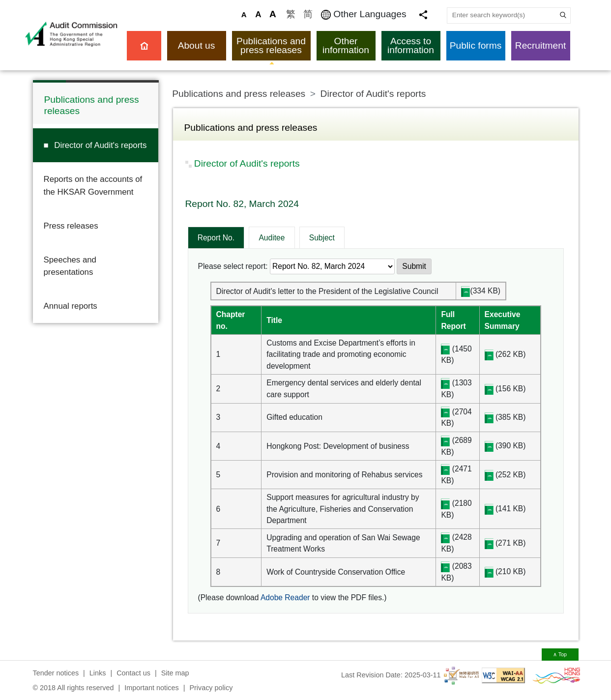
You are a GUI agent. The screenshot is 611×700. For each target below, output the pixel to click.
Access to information (411, 45)
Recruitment (540, 45)
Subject (322, 238)
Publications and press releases (271, 45)
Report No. (216, 238)
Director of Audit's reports (100, 145)
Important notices (151, 688)
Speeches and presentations (70, 266)
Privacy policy (211, 688)
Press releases (71, 226)
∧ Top (560, 654)
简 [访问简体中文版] (308, 14)
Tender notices (56, 673)
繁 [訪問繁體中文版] (291, 14)
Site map (175, 673)
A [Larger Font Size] (258, 15)
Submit (414, 266)
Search (562, 15)
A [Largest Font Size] (273, 14)
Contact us (133, 673)
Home (144, 46)
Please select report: (233, 266)
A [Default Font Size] (244, 15)
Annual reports (71, 306)
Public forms (476, 45)
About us (197, 45)
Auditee (272, 238)
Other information (346, 45)
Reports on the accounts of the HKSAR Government (93, 185)
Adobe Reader (285, 598)
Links (98, 673)
